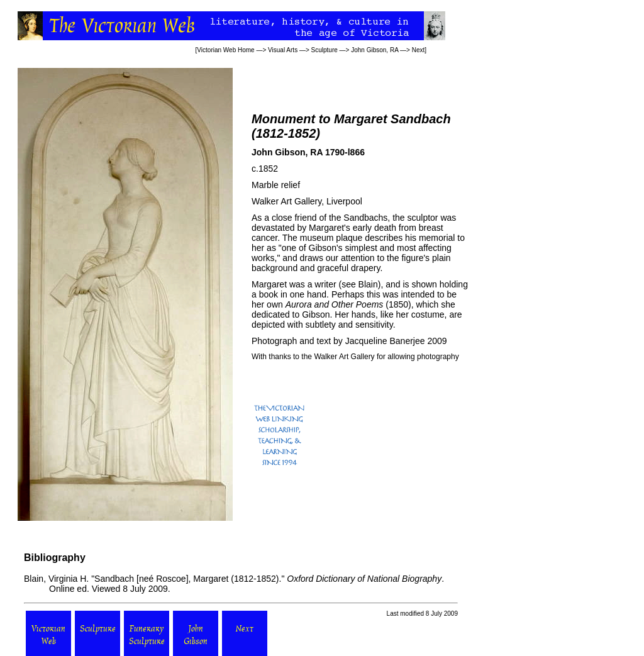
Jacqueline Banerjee (385, 341)
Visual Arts (283, 50)
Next (419, 50)
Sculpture (325, 50)
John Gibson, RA (375, 50)
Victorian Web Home (225, 50)
